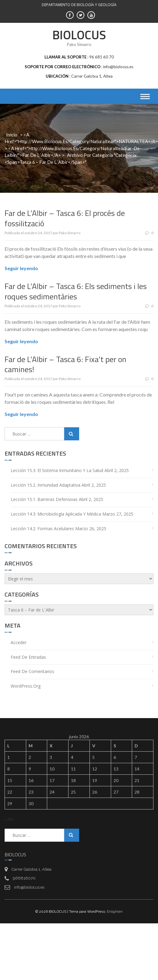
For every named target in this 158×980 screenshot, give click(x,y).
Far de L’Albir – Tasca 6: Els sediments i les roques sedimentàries (76, 291)
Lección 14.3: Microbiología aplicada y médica (56, 514)
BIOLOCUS (79, 35)
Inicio (12, 135)
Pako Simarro (70, 233)
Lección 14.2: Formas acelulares (42, 529)
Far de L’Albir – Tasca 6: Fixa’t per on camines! (65, 364)
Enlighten (115, 911)
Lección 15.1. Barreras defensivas (44, 499)
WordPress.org (26, 686)
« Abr (9, 819)
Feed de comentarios (32, 671)
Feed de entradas (28, 657)
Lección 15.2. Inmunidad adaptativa (46, 485)
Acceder (19, 642)
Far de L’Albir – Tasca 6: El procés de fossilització (65, 218)
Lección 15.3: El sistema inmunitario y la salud (57, 470)
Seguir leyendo (21, 268)
